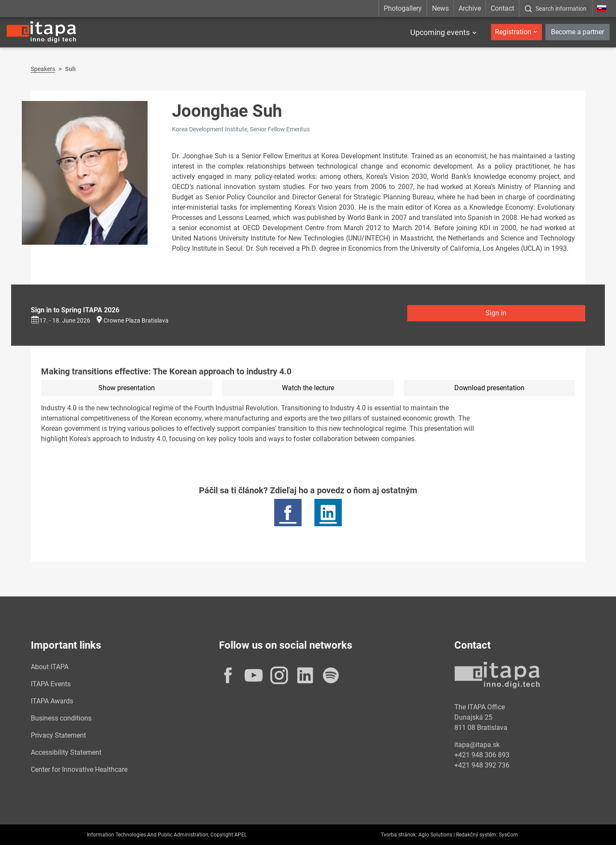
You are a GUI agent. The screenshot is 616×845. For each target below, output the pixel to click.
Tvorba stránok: (399, 835)
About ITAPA (50, 667)
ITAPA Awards (52, 701)
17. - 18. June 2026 (61, 320)
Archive (470, 8)
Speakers (43, 69)
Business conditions (61, 718)
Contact (502, 8)
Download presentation (489, 388)
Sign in (496, 313)
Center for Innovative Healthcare (79, 769)
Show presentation (127, 388)
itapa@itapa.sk (477, 745)
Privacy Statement (58, 735)
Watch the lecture (308, 388)
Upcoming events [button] (440, 32)
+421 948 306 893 (482, 755)
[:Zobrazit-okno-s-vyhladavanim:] (555, 9)
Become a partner (577, 32)
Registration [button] (513, 32)
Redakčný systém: (477, 835)
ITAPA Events (51, 684)
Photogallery (403, 8)
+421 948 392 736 (482, 765)
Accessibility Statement (66, 752)
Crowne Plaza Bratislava (136, 320)
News (440, 8)
